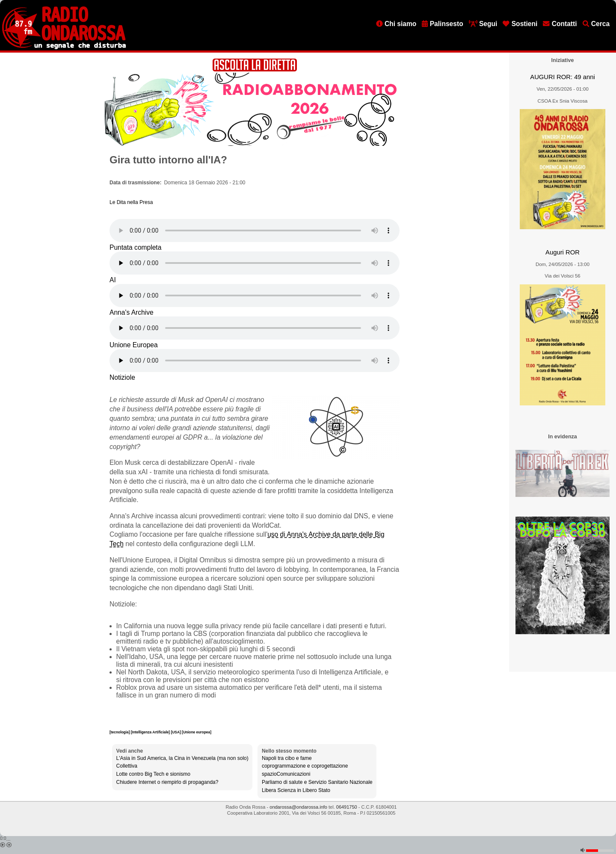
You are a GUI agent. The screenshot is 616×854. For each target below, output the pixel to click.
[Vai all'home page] (64, 47)
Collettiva (127, 766)
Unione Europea (134, 345)
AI (113, 280)
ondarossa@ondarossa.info (298, 807)
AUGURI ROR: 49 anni (562, 77)
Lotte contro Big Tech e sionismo (153, 774)
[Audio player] (255, 230)
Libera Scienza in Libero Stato (296, 790)
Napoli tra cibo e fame (287, 758)
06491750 (347, 807)
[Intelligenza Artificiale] (151, 732)
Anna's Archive (132, 312)
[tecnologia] (120, 732)
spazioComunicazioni (286, 774)
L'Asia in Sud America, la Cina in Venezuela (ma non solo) (182, 758)
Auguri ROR (563, 252)
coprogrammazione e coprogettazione (305, 766)
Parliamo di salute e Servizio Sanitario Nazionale (317, 782)
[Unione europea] (197, 732)
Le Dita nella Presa (131, 202)
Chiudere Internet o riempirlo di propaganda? (167, 782)
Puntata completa (135, 247)
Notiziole (122, 377)
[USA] (177, 732)
